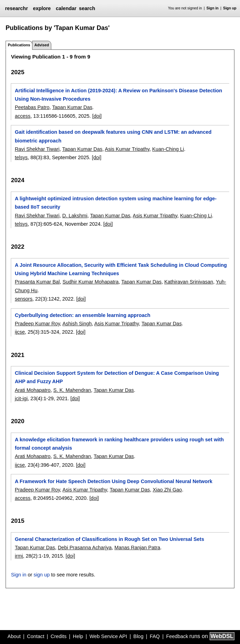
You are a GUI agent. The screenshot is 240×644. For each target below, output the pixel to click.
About (14, 636)
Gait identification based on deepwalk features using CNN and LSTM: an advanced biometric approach (113, 136)
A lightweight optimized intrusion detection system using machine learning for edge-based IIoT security (115, 203)
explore (42, 8)
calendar (66, 8)
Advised (42, 45)
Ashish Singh (77, 324)
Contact (36, 636)
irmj (19, 556)
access (22, 116)
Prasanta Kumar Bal (37, 282)
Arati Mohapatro (32, 390)
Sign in (213, 8)
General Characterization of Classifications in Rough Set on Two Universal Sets (109, 539)
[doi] (97, 116)
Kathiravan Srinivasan (189, 282)
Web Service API (108, 636)
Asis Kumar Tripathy (127, 149)
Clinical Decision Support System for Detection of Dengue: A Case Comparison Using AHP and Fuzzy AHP (117, 377)
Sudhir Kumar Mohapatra (91, 282)
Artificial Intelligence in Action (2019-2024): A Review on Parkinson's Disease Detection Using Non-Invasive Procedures (118, 95)
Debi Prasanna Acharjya (85, 548)
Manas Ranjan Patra (137, 548)
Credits (59, 636)
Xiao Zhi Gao (167, 490)
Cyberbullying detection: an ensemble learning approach (82, 315)
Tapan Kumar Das (72, 107)
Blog (138, 636)
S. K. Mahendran (72, 390)
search (87, 8)
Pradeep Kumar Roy (37, 324)
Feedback (177, 636)
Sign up (230, 8)
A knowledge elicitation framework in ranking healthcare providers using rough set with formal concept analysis (119, 444)
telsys (21, 157)
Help (78, 636)
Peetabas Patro (32, 107)
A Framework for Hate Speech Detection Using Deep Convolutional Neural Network (113, 481)
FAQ (155, 636)
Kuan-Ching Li (168, 149)
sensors (23, 299)
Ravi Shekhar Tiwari (37, 149)
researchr (16, 8)
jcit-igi (21, 398)
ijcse (20, 332)
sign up (42, 575)
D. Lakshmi (75, 216)
